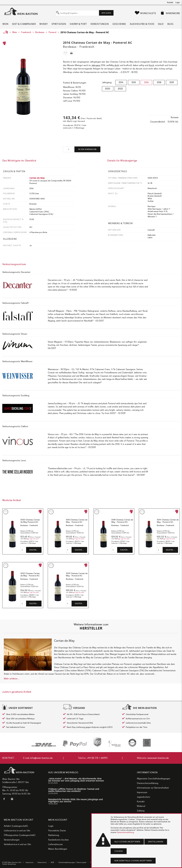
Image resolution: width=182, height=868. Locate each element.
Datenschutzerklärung (148, 783)
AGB (52, 862)
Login (178, 2)
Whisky (44, 24)
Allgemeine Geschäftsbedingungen (153, 779)
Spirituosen (59, 24)
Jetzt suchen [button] (106, 13)
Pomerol (52, 33)
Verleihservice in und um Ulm (17, 844)
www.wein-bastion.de (158, 758)
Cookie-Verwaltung (9, 864)
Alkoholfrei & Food (143, 24)
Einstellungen (156, 842)
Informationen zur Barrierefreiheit (153, 788)
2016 (146, 83)
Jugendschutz (143, 797)
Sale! (162, 24)
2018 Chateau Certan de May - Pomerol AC (122, 522)
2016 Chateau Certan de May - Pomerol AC (85, 33)
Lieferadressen (55, 844)
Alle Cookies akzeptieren (127, 842)
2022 (120, 90)
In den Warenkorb (87, 150)
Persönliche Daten (57, 831)
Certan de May (37, 179)
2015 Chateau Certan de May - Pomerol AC (77, 522)
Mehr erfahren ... (12, 680)
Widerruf (141, 806)
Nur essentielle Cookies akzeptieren (133, 861)
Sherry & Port (79, 24)
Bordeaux (40, 33)
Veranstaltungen (12, 840)
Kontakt (170, 2)
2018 (159, 83)
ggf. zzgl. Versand (33, 540)
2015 (134, 83)
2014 (121, 83)
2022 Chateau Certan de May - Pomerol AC (30, 575)
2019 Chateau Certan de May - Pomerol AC (77, 575)
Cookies (119, 851)
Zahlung (141, 811)
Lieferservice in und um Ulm (17, 831)
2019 (172, 83)
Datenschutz (42, 862)
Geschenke (120, 24)
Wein (5, 24)
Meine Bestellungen (58, 849)
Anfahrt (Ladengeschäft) (16, 826)
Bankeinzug (54, 835)
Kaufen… (34, 551)
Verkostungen (100, 24)
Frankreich (26, 33)
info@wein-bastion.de (41, 758)
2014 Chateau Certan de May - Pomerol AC (168, 522)
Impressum (142, 792)
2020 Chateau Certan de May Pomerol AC (30, 522)
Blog (172, 24)
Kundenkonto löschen (58, 840)
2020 (108, 90)
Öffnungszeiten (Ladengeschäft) (20, 835)
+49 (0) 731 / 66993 (97, 758)
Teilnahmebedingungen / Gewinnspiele (72, 862)
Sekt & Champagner (24, 24)
